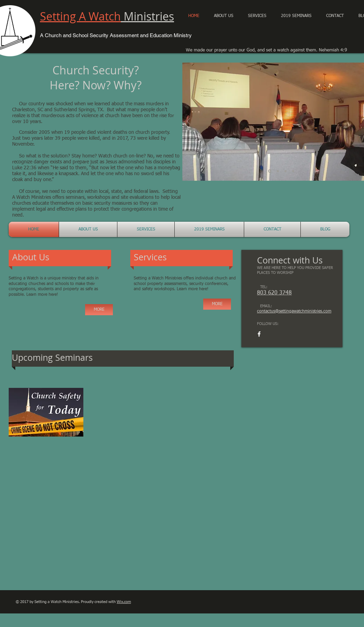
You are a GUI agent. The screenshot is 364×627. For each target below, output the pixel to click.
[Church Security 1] (286, 171)
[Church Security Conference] (270, 171)
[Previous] (189, 122)
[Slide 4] (293, 171)
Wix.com (124, 602)
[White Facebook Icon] (259, 334)
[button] (296, 16)
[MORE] (99, 310)
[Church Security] (278, 171)
